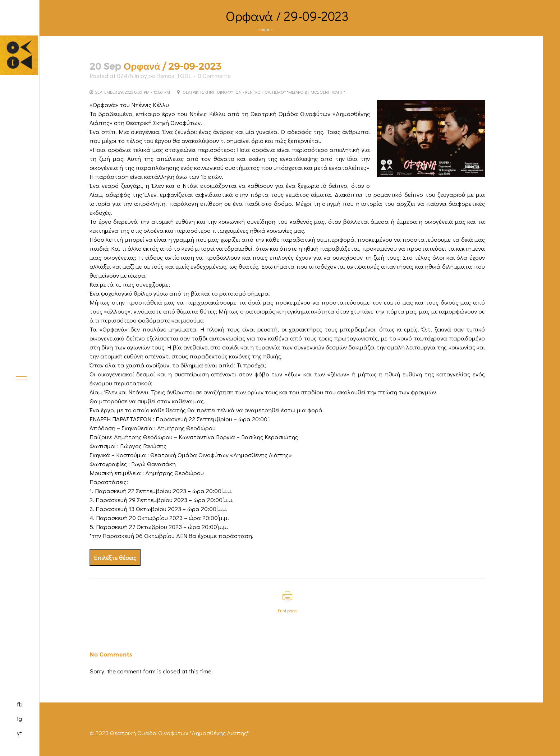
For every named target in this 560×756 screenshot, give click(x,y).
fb (20, 704)
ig (19, 718)
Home (263, 29)
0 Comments (214, 76)
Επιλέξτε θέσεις (115, 558)
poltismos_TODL (170, 76)
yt (19, 733)
